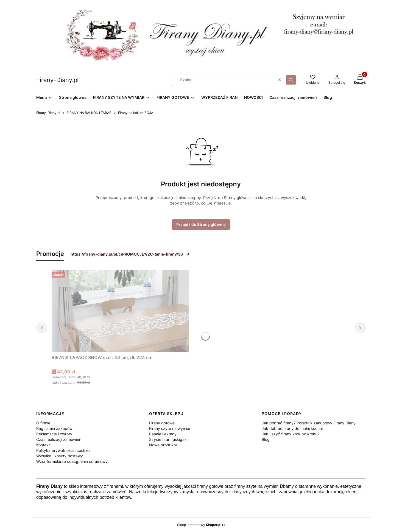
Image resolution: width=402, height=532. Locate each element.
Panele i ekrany (163, 434)
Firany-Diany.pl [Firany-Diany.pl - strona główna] (57, 80)
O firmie (43, 423)
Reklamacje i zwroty (54, 434)
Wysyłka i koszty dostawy (60, 456)
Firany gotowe (162, 423)
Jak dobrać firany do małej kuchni (292, 428)
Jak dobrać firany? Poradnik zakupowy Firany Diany (309, 423)
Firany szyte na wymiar (170, 428)
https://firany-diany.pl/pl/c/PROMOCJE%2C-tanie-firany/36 (130, 254)
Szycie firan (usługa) (168, 439)
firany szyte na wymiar (256, 486)
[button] (291, 80)
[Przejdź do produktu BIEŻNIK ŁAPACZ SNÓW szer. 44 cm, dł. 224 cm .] (120, 311)
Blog (266, 439)
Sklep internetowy (199, 525)
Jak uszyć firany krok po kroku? (291, 434)
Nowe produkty (163, 445)
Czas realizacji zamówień (59, 439)
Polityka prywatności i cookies (63, 450)
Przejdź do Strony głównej (201, 224)
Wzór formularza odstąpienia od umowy (72, 461)
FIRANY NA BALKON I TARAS (89, 113)
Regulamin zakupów (54, 428)
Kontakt (43, 445)
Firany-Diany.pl (48, 113)
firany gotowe (210, 486)
